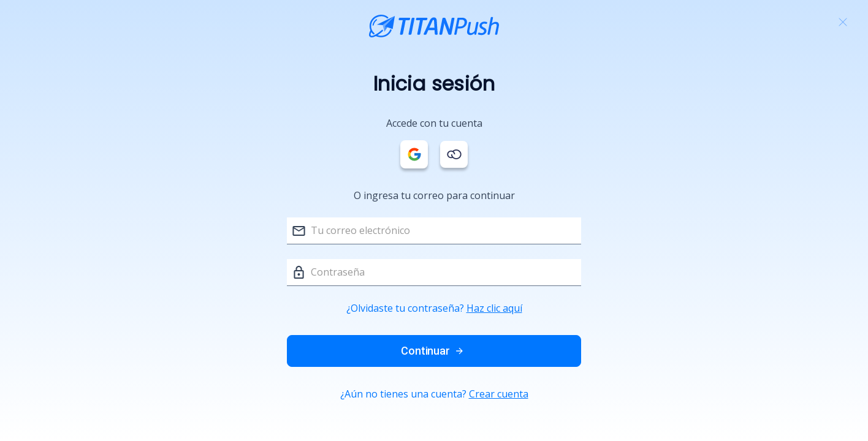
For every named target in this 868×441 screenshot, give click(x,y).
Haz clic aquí (494, 308)
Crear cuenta (499, 394)
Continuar (434, 351)
